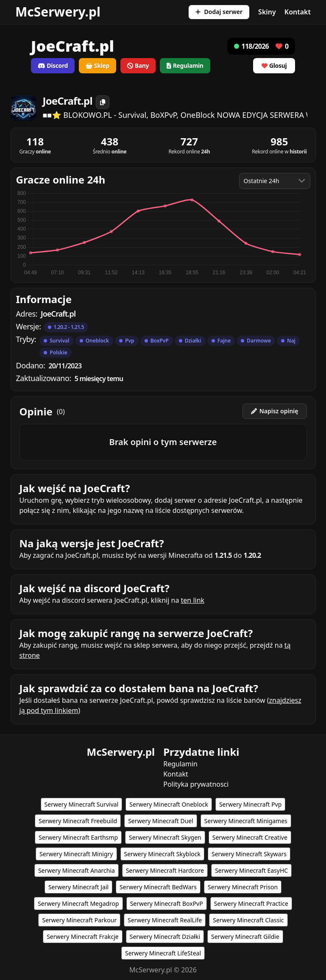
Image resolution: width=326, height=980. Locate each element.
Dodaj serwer (219, 12)
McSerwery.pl (58, 12)
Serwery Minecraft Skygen (165, 837)
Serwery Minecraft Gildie (245, 937)
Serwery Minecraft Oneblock (169, 804)
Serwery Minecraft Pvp (250, 804)
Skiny (267, 12)
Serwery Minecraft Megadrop (78, 903)
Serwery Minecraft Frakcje (83, 937)
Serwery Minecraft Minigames (246, 821)
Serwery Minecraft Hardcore (165, 870)
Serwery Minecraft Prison (243, 887)
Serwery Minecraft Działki (165, 937)
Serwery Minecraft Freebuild (78, 821)
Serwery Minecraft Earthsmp (78, 837)
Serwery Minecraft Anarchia (77, 870)
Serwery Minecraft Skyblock (162, 854)
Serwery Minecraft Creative (250, 837)
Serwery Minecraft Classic (248, 920)
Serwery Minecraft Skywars (249, 854)
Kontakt (298, 12)
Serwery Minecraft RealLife (165, 920)
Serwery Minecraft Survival (82, 804)
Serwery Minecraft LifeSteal (163, 953)
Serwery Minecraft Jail (78, 887)
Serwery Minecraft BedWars (158, 887)
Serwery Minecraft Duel (161, 821)
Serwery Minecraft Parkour (79, 920)
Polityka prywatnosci (196, 784)
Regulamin (180, 764)
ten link (193, 600)
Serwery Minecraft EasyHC (251, 870)
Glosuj (274, 65)
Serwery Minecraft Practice (251, 903)
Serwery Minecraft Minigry (76, 854)
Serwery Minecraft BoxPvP (167, 903)
